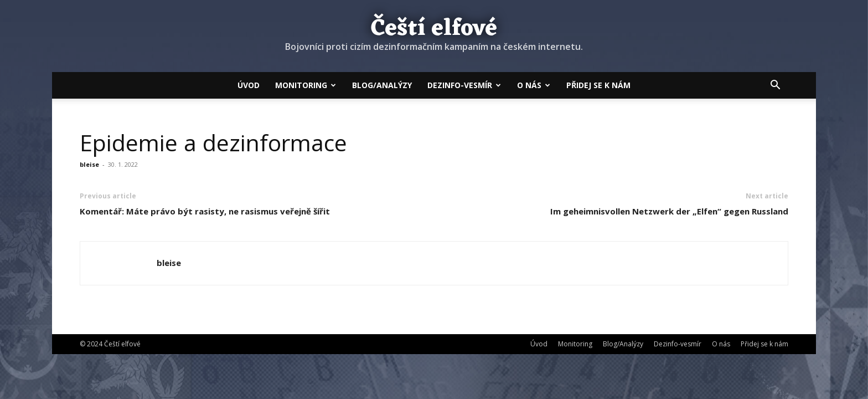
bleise (89, 164)
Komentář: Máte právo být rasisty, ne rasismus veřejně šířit (205, 211)
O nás (534, 85)
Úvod (249, 85)
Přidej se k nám (598, 85)
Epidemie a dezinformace (213, 142)
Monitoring (306, 85)
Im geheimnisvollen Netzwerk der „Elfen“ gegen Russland (669, 211)
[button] (775, 86)
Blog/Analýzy (382, 85)
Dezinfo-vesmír (464, 85)
